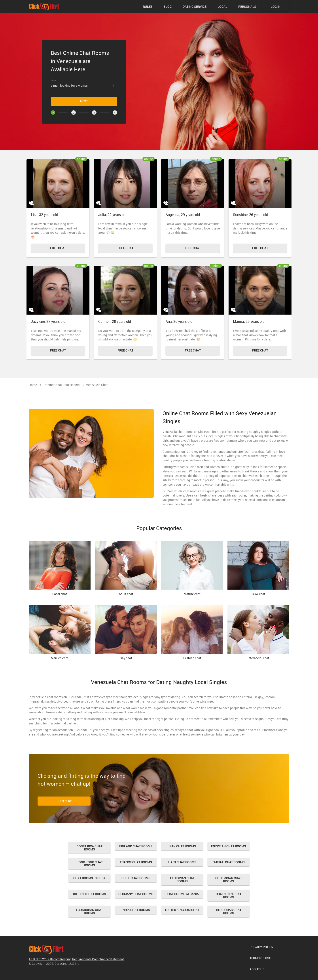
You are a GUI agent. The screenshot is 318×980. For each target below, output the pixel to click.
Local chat (60, 569)
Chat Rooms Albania (182, 894)
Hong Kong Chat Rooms (90, 864)
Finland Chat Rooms (136, 846)
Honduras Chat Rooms (229, 911)
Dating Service (195, 7)
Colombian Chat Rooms (229, 880)
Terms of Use (260, 958)
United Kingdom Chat (182, 910)
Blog (168, 7)
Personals (247, 7)
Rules (148, 7)
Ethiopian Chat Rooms (182, 880)
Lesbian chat (192, 633)
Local (222, 7)
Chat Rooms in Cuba (89, 878)
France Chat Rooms (136, 862)
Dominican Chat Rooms (229, 895)
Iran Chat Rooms (182, 846)
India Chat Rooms (136, 910)
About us (257, 969)
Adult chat (126, 569)
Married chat (60, 633)
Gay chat (126, 633)
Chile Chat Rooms (136, 878)
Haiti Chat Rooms (182, 862)
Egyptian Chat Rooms (229, 846)
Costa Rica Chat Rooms (90, 848)
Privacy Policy (262, 947)
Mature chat (192, 569)
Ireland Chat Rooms (90, 894)
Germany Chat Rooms (136, 894)
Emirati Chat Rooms (229, 862)
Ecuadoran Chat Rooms (89, 911)
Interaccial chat (258, 633)
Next (84, 101)
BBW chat (258, 569)
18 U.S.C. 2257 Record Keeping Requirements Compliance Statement (76, 959)
